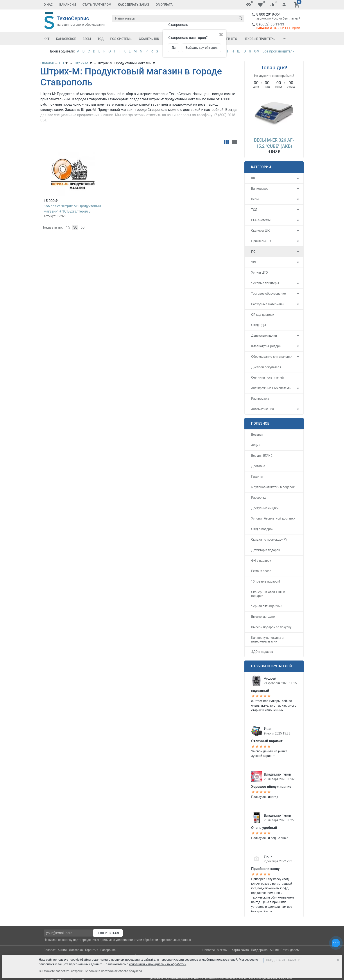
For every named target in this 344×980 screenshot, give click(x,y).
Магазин (223, 950)
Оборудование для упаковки (272, 357)
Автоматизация (262, 409)
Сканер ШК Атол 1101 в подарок (268, 594)
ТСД (100, 39)
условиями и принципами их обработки (158, 964)
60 (82, 227)
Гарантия (258, 476)
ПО (253, 252)
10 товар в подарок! (266, 581)
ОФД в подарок (262, 529)
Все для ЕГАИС (262, 456)
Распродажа (260, 399)
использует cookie (66, 960)
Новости (208, 950)
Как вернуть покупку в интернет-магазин (267, 640)
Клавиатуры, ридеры (266, 346)
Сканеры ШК (149, 39)
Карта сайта (240, 950)
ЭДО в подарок (262, 652)
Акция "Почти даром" (285, 950)
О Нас (48, 5)
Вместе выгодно (263, 617)
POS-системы (121, 39)
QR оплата (164, 5)
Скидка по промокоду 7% (269, 540)
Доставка (258, 466)
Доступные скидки (265, 508)
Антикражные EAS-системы (271, 388)
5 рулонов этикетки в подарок (273, 487)
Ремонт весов (261, 571)
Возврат (257, 435)
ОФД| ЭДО (259, 325)
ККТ (47, 39)
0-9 (257, 51)
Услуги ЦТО (228, 39)
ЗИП (254, 262)
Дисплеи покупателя (266, 367)
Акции (256, 445)
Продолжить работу (283, 960)
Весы (87, 39)
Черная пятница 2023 (267, 606)
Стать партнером (97, 5)
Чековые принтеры (260, 39)
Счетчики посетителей (267, 377)
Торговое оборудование (269, 294)
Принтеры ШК (261, 241)
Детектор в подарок (266, 550)
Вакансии (68, 5)
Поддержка (259, 950)
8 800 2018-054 (268, 14)
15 (68, 227)
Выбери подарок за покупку (271, 627)
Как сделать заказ (133, 5)
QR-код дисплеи (263, 315)
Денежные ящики (264, 336)
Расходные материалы (268, 304)
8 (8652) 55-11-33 (270, 24)
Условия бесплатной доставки (273, 518)
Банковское (66, 39)
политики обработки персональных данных (160, 940)
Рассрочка (259, 498)
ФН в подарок (261, 561)
